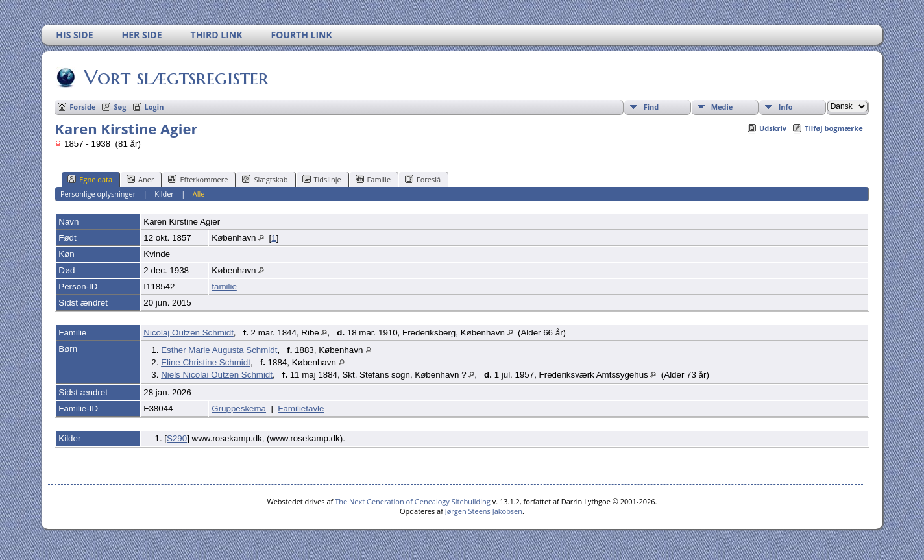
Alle (199, 194)
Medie (722, 107)
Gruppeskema (239, 408)
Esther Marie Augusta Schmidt (219, 350)
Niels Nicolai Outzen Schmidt (217, 375)
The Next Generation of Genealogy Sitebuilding (413, 501)
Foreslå (423, 179)
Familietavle (301, 408)
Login (154, 107)
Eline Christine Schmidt (206, 362)
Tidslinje (322, 179)
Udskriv (773, 128)
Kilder (164, 194)
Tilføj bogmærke (834, 128)
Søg (120, 107)
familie (224, 286)
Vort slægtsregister (175, 77)
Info (786, 107)
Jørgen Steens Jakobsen (484, 511)
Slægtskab (265, 179)
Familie (373, 179)
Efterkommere (198, 179)
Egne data (90, 179)
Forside (82, 107)
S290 (177, 438)
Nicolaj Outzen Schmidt (188, 333)
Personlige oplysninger (98, 194)
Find (651, 107)
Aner (140, 179)
